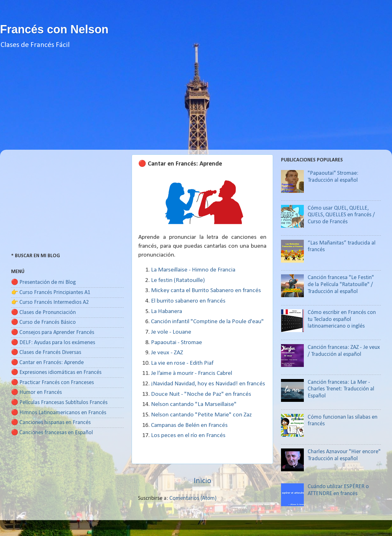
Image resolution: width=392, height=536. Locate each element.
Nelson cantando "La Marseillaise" (194, 404)
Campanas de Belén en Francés (189, 425)
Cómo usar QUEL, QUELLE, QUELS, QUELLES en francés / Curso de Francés (341, 215)
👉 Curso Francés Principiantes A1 (51, 293)
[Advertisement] (196, 105)
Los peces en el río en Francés (188, 435)
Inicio (203, 481)
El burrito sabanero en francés (188, 301)
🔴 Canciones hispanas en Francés (51, 423)
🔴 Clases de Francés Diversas (46, 353)
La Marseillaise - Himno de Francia (193, 270)
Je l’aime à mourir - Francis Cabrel (192, 373)
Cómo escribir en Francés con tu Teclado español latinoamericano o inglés (342, 319)
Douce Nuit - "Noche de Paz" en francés (201, 394)
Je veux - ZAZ (167, 353)
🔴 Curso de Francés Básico (43, 322)
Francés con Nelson (54, 29)
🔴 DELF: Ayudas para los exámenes (53, 343)
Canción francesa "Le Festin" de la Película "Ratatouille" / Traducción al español (341, 284)
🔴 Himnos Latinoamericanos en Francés (59, 413)
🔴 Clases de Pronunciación (43, 313)
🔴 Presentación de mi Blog (43, 282)
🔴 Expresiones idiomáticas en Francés (56, 373)
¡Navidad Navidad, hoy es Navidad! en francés (208, 384)
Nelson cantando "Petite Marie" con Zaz (201, 415)
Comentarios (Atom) (193, 498)
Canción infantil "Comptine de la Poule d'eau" (207, 322)
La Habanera (167, 311)
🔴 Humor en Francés (36, 392)
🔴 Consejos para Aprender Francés (53, 333)
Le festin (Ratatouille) (178, 280)
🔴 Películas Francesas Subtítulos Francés (59, 403)
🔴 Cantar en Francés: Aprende (47, 363)
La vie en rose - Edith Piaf (182, 363)
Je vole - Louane (171, 332)
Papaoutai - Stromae (176, 343)
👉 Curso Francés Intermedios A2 (50, 302)
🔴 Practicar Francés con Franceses (52, 383)
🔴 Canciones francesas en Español (52, 433)
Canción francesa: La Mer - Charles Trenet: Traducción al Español (341, 389)
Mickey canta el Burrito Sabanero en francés (206, 291)
